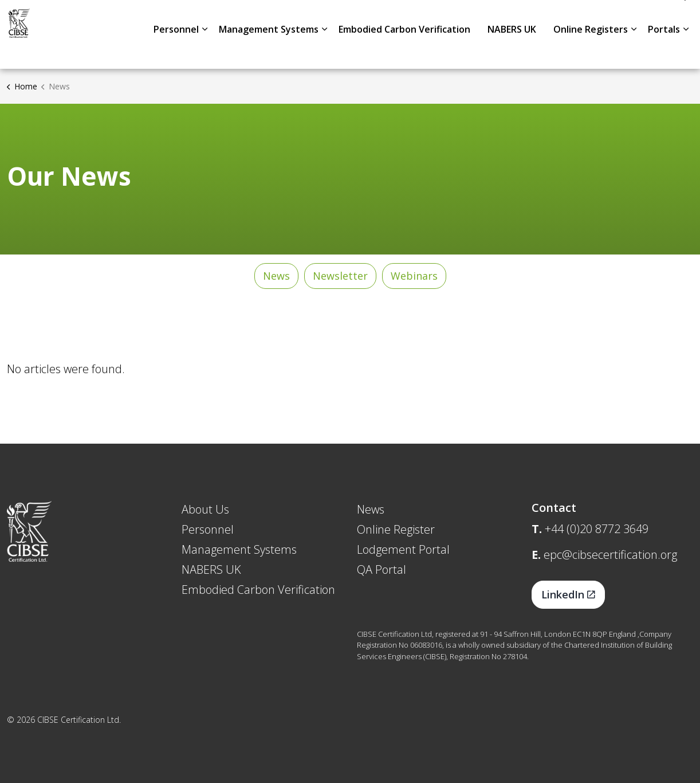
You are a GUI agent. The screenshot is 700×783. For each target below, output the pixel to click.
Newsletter (340, 276)
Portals (664, 52)
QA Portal (382, 569)
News (599, 17)
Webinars (414, 276)
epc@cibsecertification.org (610, 555)
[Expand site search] (680, 17)
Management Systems (269, 52)
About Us (555, 17)
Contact (641, 17)
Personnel (176, 52)
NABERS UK (512, 52)
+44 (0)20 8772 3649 (597, 529)
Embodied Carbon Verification (404, 52)
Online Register (396, 529)
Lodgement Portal (403, 549)
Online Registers (591, 52)
